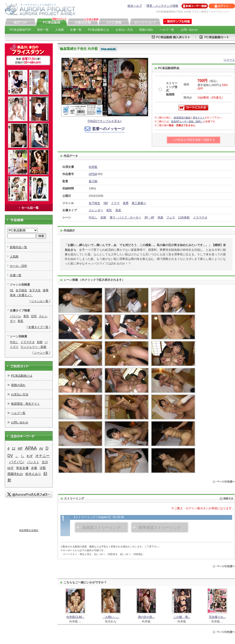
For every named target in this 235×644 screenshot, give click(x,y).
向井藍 (93, 167)
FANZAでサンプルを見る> (105, 121)
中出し (93, 217)
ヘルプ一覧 (167, 30)
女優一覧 (76, 30)
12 (13, 448)
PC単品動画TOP (20, 30)
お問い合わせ (189, 30)
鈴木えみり (33, 474)
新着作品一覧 (18, 247)
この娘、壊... (182, 617)
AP (20, 448)
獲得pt (188, 98)
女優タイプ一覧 (38, 327)
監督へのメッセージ (109, 129)
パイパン (16, 316)
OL (12, 290)
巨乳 (34, 316)
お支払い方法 (124, 30)
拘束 (160, 217)
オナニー (42, 456)
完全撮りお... (217, 617)
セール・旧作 (18, 266)
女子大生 (35, 290)
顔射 (103, 217)
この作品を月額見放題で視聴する (194, 140)
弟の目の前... (146, 617)
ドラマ (115, 203)
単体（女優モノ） (21, 295)
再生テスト (199, 118)
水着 (34, 468)
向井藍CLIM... (75, 617)
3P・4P (149, 217)
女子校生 (94, 203)
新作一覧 (43, 30)
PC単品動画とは (99, 30)
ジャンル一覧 (40, 301)
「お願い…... (111, 617)
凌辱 (126, 203)
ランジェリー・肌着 (33, 347)
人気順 (59, 30)
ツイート (229, 60)
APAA (31, 448)
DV (10, 456)
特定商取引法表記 (29, 530)
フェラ (171, 217)
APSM (93, 174)
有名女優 (22, 468)
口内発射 (184, 217)
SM (106, 203)
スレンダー (96, 210)
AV (41, 448)
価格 (186, 84)
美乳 (109, 210)
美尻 (118, 210)
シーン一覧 (41, 353)
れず (30, 456)
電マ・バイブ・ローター (125, 217)
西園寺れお (15, 474)
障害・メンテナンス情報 (162, 6)
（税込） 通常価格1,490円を (212, 85)
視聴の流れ (146, 30)
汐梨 (43, 468)
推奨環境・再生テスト (25, 404)
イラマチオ (200, 217)
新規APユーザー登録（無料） (187, 121)
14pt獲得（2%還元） (211, 98)
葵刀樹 (93, 181)
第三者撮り (139, 203)
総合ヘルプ (135, 6)
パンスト (33, 462)
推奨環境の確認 (182, 118)
